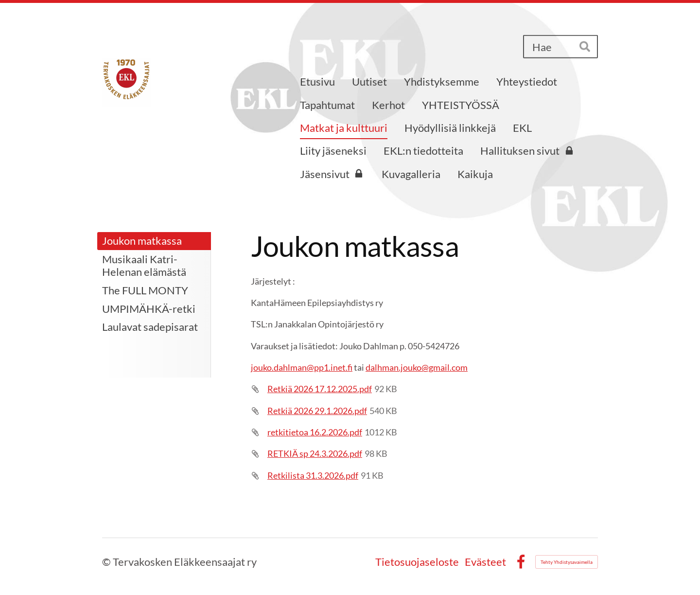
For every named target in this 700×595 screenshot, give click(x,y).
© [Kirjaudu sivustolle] (107, 562)
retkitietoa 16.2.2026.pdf (315, 432)
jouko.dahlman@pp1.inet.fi (302, 367)
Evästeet (485, 562)
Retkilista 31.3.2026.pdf (313, 475)
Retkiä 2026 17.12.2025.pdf (320, 389)
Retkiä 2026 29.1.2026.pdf (317, 411)
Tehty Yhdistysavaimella (567, 562)
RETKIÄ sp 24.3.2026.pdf (315, 453)
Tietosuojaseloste (417, 562)
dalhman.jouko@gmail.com (417, 367)
